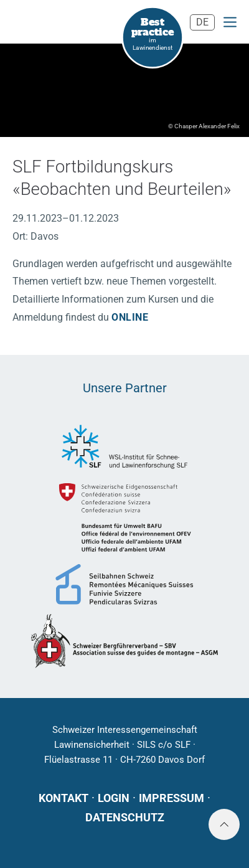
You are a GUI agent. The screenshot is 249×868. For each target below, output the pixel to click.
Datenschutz (125, 818)
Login (114, 798)
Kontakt (63, 798)
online (130, 317)
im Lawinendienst (153, 33)
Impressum (171, 798)
